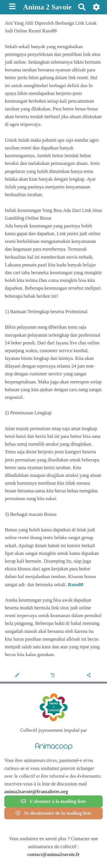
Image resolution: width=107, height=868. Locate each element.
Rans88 (76, 585)
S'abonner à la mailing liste (53, 801)
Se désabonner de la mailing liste (53, 813)
